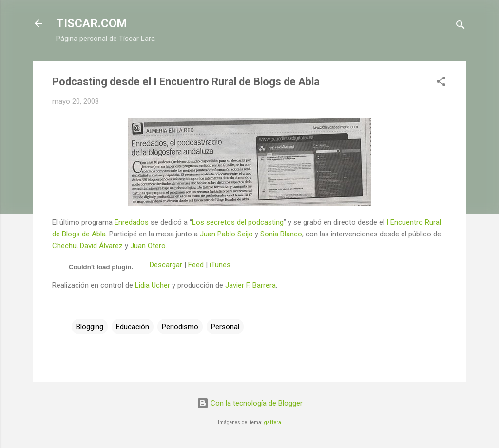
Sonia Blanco (281, 234)
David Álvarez (101, 246)
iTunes (220, 265)
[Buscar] (461, 27)
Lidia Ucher (153, 285)
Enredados (132, 222)
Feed (196, 265)
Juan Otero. (149, 246)
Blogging (90, 327)
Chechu (64, 246)
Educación (133, 327)
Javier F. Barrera (250, 285)
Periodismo (180, 327)
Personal (225, 327)
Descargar (166, 265)
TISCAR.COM (92, 23)
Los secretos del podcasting (238, 222)
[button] (441, 83)
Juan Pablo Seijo (226, 234)
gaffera (273, 422)
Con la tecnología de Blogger (250, 403)
